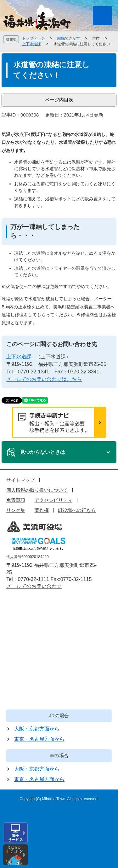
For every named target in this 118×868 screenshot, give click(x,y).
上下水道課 (31, 44)
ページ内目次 (59, 100)
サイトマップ (20, 480)
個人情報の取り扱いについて (37, 490)
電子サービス (15, 838)
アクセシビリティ (53, 500)
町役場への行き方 (77, 510)
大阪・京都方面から (37, 729)
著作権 (42, 510)
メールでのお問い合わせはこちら (44, 379)
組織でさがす (69, 38)
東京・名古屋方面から (39, 739)
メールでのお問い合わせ (34, 586)
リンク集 (16, 510)
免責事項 (16, 500)
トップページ (33, 38)
